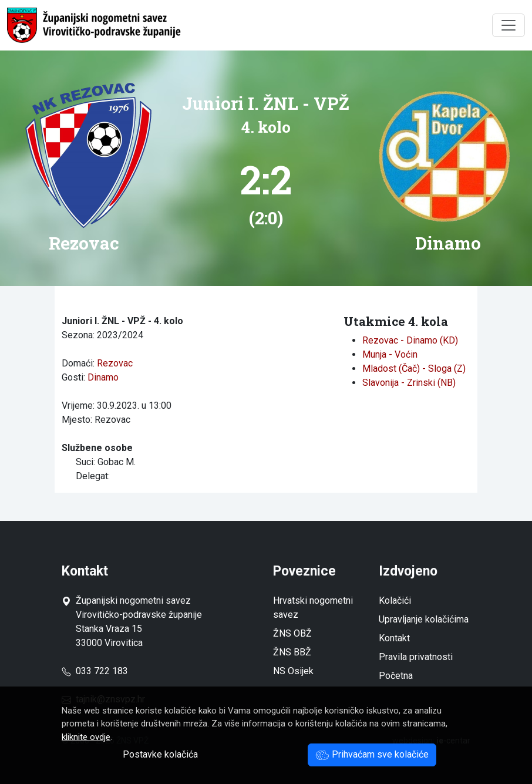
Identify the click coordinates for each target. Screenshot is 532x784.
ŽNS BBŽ (292, 652)
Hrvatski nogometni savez (313, 608)
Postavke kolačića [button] (160, 754)
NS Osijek (293, 671)
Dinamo (103, 377)
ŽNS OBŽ (292, 633)
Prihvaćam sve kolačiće (372, 754)
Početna (396, 676)
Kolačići (395, 600)
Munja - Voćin (390, 354)
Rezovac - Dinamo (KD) (410, 340)
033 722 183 (95, 671)
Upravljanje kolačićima (424, 619)
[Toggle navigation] (509, 25)
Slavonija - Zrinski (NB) (409, 383)
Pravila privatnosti (416, 657)
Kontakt (394, 638)
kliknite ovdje (86, 737)
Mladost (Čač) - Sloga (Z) (414, 369)
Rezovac (115, 363)
